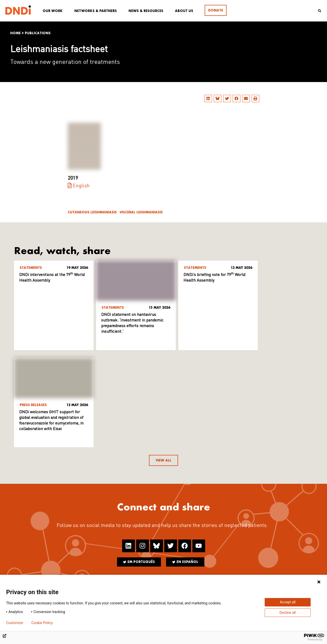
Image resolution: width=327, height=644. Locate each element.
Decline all (288, 613)
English (81, 186)
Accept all (288, 602)
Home (15, 33)
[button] (208, 99)
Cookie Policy (42, 623)
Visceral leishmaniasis (141, 212)
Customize (15, 623)
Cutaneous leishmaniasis (92, 212)
